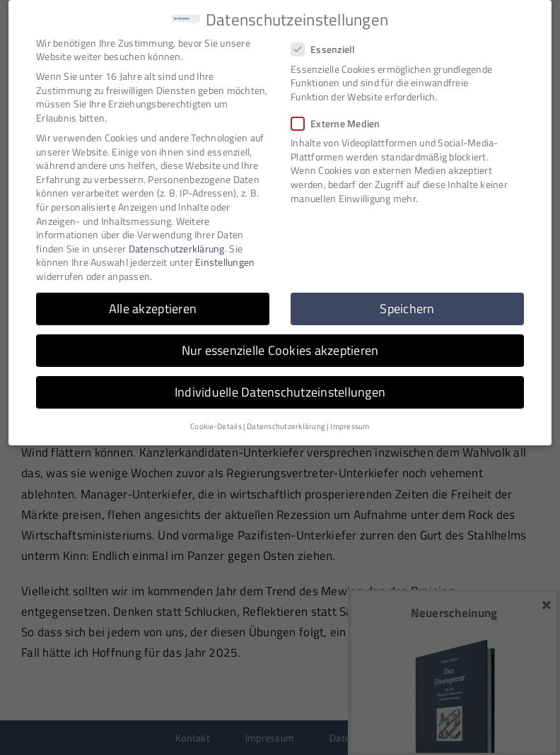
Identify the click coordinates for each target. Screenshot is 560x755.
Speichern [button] (407, 306)
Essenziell (329, 48)
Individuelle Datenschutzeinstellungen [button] (280, 391)
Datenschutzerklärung (177, 246)
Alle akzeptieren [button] (153, 306)
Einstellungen (225, 261)
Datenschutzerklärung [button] (286, 425)
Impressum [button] (350, 425)
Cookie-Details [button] (216, 425)
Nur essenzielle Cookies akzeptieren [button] (280, 349)
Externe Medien (342, 121)
